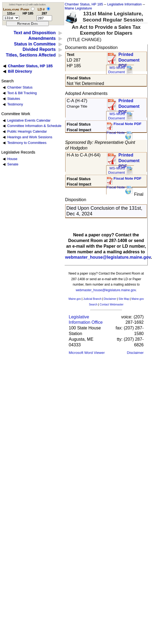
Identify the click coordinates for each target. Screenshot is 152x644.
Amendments (42, 38)
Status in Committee (35, 44)
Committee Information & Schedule (34, 126)
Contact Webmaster (112, 305)
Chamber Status (20, 87)
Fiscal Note (116, 133)
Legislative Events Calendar (29, 120)
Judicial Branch (92, 299)
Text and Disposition (34, 33)
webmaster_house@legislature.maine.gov (108, 257)
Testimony (15, 104)
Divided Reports (39, 49)
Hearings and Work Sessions (30, 137)
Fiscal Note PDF (127, 124)
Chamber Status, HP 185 (84, 4)
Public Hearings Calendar (27, 131)
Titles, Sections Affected (31, 55)
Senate (13, 164)
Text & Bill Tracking (22, 93)
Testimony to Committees (27, 143)
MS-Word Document (116, 70)
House (12, 159)
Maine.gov (75, 299)
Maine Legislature (78, 8)
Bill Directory (20, 71)
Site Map (124, 299)
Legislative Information (125, 4)
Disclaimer (110, 299)
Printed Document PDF (129, 58)
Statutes (14, 99)
